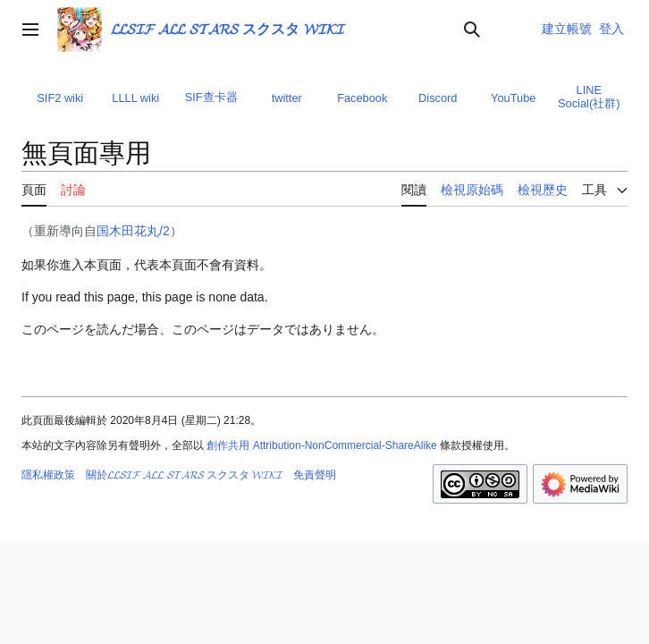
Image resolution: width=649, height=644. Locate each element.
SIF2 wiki (60, 98)
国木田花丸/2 (133, 231)
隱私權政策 (48, 475)
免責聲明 (315, 475)
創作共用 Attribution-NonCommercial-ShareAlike (321, 445)
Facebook (362, 98)
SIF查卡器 (211, 97)
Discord (438, 98)
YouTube (513, 98)
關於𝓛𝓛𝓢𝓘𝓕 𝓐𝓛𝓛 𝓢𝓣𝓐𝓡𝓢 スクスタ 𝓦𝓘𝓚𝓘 (184, 475)
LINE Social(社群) (589, 97)
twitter (287, 98)
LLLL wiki (135, 98)
